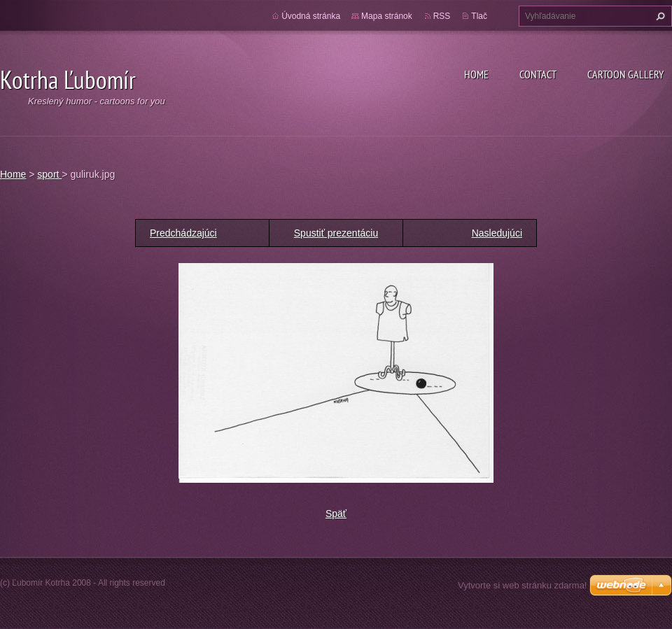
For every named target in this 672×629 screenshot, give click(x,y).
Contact (538, 74)
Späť (336, 514)
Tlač (479, 16)
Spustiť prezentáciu (336, 233)
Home (476, 74)
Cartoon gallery (625, 74)
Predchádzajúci (183, 233)
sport (49, 174)
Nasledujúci (497, 233)
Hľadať (659, 16)
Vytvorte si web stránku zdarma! (522, 585)
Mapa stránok (387, 16)
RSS (442, 16)
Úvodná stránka (311, 16)
